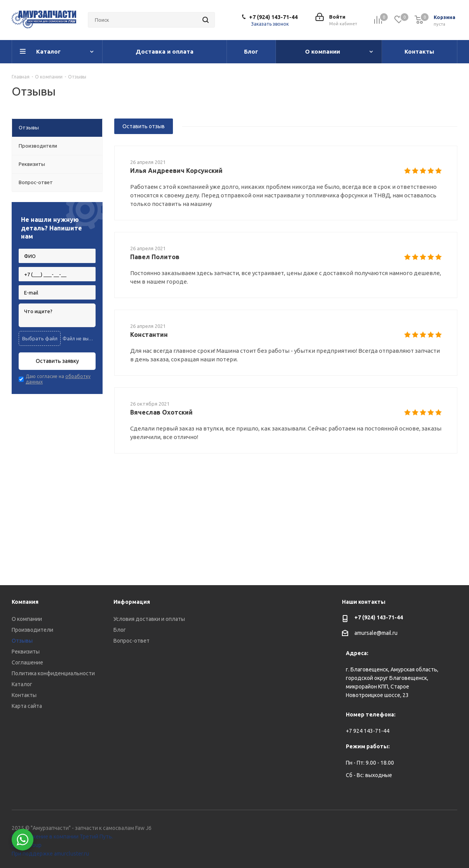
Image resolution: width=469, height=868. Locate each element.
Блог (120, 630)
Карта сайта (27, 706)
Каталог (22, 684)
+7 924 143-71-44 (368, 731)
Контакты (24, 695)
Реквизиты (26, 652)
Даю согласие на (58, 379)
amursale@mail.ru (376, 633)
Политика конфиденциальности (53, 673)
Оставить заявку (57, 361)
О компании (27, 619)
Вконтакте (432, 829)
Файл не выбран (79, 339)
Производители (32, 630)
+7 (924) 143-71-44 (273, 17)
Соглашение (27, 662)
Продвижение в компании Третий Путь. (62, 837)
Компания (25, 602)
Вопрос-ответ (132, 641)
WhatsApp (452, 829)
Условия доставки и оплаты (149, 619)
